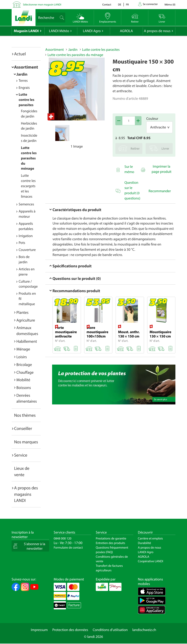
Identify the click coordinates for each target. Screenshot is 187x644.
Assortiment (26, 67)
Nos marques (26, 442)
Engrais (24, 88)
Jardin (22, 74)
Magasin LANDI (26, 31)
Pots (22, 243)
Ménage (23, 349)
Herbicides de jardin (29, 126)
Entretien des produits (110, 543)
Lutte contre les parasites (27, 100)
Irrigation (26, 236)
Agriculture (26, 320)
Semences (26, 204)
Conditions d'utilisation (110, 630)
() (170, 5)
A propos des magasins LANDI (26, 494)
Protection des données (70, 630)
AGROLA (126, 31)
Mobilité (23, 380)
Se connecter (150, 4)
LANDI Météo (59, 31)
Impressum (39, 630)
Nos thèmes (25, 415)
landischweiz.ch (144, 630)
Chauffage (25, 372)
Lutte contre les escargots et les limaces (28, 186)
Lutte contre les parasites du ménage (29, 158)
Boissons (24, 387)
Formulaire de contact (68, 547)
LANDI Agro (92, 31)
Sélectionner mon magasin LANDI (42, 5)
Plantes (22, 312)
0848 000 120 (63, 538)
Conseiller (23, 428)
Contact (107, 5)
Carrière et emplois (150, 538)
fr (127, 5)
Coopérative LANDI (150, 561)
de (120, 5)
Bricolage (24, 364)
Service (21, 455)
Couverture (27, 250)
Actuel (20, 54)
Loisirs (22, 357)
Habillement (27, 341)
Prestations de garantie (111, 538)
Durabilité (144, 543)
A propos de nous (157, 31)
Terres (23, 81)
